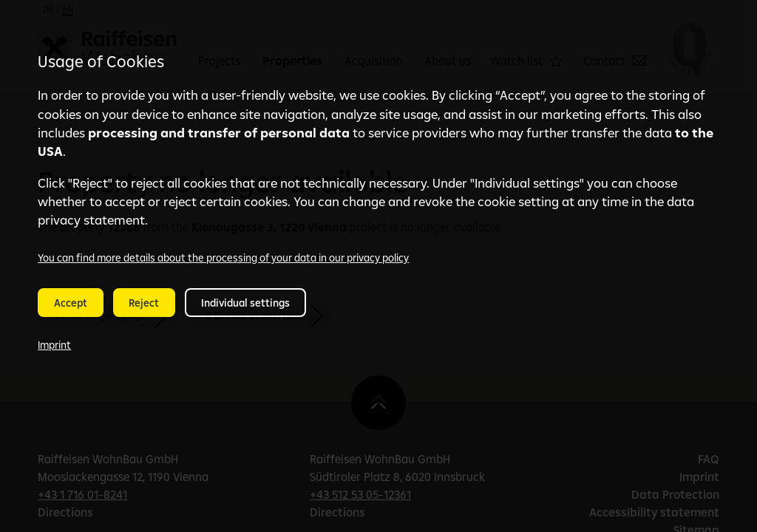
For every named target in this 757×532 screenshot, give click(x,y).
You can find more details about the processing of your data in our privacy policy (223, 258)
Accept (71, 303)
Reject (144, 303)
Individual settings (245, 303)
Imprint (54, 345)
